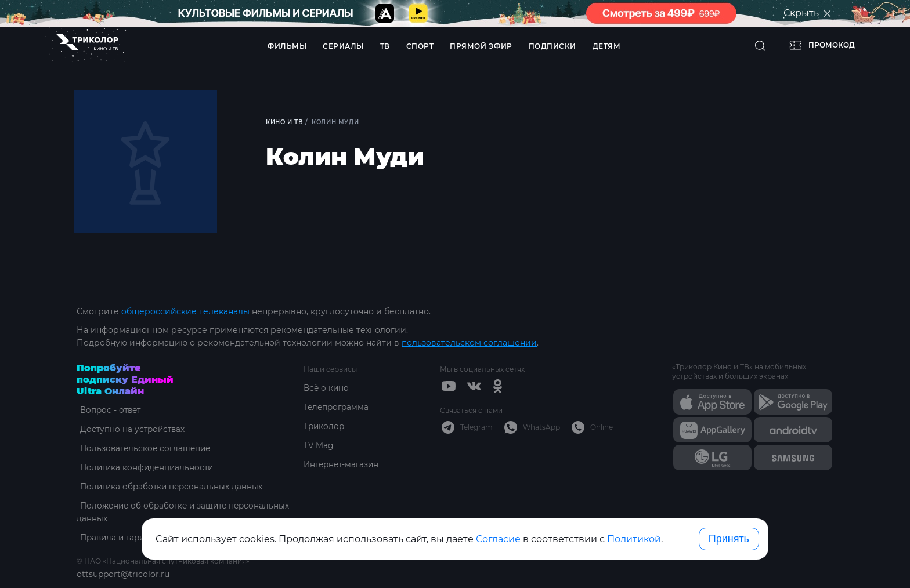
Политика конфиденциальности (146, 467)
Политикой (634, 539)
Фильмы (287, 46)
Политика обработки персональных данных (170, 487)
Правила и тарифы (118, 538)
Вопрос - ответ (108, 410)
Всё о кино (327, 388)
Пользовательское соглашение (144, 448)
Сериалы (343, 46)
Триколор (325, 426)
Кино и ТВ (285, 122)
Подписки (552, 46)
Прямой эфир (481, 46)
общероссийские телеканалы (185, 311)
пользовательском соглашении (469, 343)
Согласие (498, 539)
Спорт (420, 46)
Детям (607, 46)
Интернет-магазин (343, 464)
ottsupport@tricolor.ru (123, 574)
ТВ (385, 46)
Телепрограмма (337, 407)
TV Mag (319, 445)
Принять (729, 539)
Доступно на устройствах (131, 429)
